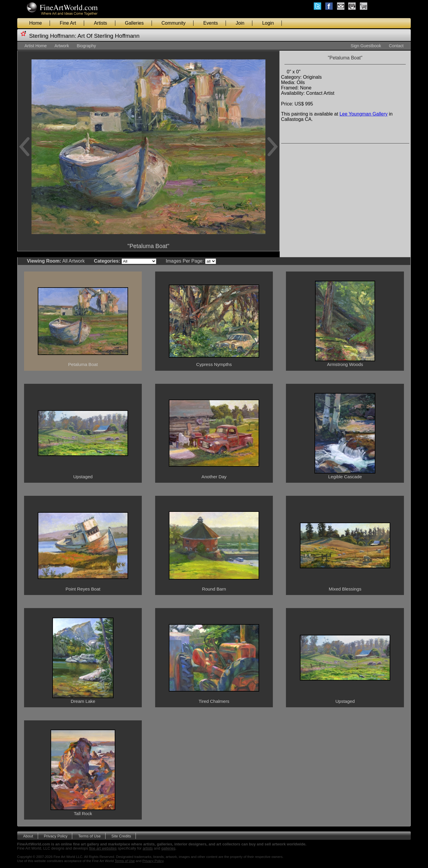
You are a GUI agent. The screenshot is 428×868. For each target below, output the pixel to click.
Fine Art (68, 23)
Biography (86, 46)
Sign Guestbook (366, 46)
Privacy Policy (56, 836)
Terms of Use (89, 836)
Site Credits (121, 836)
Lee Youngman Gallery (364, 114)
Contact (396, 46)
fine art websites (103, 848)
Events (211, 23)
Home (36, 23)
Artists (100, 23)
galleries (169, 848)
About (28, 836)
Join (240, 23)
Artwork (62, 46)
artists (148, 848)
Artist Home (36, 46)
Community (173, 23)
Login (268, 23)
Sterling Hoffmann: (53, 36)
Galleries (134, 23)
